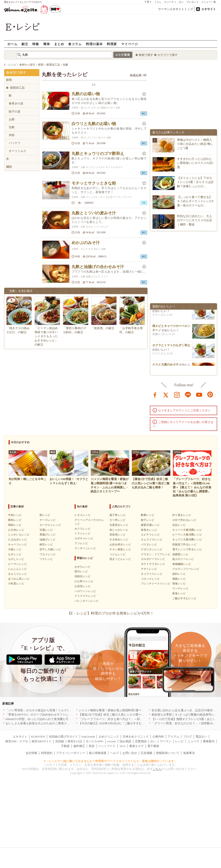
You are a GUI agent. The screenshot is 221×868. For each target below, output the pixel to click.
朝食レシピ (179, 584)
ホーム (12, 44)
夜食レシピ (179, 593)
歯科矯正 (79, 746)
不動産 (65, 746)
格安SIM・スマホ (17, 741)
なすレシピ (15, 554)
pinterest (210, 394)
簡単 (47, 44)
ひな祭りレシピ (84, 581)
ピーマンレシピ (18, 564)
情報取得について (168, 753)
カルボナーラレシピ (153, 559)
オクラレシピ (83, 529)
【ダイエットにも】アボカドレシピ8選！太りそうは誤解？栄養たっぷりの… (195, 182)
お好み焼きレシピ (120, 544)
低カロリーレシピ (183, 559)
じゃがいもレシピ (19, 535)
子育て (148, 2)
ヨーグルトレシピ (50, 525)
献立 (25, 44)
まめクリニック (109, 737)
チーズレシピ (48, 520)
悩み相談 (125, 741)
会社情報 (31, 753)
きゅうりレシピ (18, 574)
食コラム (75, 44)
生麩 (12, 127)
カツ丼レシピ (118, 520)
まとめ (59, 44)
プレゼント (193, 2)
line (188, 394)
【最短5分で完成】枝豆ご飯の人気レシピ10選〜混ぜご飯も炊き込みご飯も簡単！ (132, 715)
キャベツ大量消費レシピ (187, 530)
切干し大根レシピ (50, 549)
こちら (157, 769)
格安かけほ (75, 741)
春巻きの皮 (16, 103)
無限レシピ (179, 579)
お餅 (12, 119)
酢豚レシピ (148, 515)
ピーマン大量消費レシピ (187, 535)
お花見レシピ (83, 586)
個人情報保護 (98, 753)
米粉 (12, 135)
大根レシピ (15, 549)
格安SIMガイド (42, 741)
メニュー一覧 (209, 2)
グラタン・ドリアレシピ (156, 554)
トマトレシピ (83, 533)
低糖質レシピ (180, 554)
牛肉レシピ (15, 515)
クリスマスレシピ (85, 596)
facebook (155, 394)
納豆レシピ (46, 544)
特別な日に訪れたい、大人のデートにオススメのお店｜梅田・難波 (195, 220)
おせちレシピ (83, 567)
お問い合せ (130, 753)
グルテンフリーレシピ (186, 569)
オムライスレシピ (152, 540)
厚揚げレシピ (48, 535)
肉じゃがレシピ (119, 530)
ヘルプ (115, 753)
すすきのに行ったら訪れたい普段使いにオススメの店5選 (195, 163)
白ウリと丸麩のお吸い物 (94, 124)
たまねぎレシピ (18, 540)
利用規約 (47, 753)
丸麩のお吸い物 (86, 94)
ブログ (187, 737)
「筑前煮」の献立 (103, 328)
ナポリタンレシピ (152, 549)
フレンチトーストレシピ (156, 584)
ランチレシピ (180, 588)
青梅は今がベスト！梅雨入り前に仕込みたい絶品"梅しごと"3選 (195, 144)
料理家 (112, 44)
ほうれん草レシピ (19, 579)
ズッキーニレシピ (85, 548)
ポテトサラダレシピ (153, 564)
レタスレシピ (83, 515)
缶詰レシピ (179, 525)
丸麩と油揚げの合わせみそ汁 (98, 267)
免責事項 (189, 753)
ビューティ (170, 2)
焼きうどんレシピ (120, 559)
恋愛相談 (141, 741)
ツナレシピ (46, 559)
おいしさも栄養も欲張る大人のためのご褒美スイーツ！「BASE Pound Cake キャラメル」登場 (67, 723)
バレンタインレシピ (87, 601)
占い (182, 2)
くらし (158, 2)
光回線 (60, 741)
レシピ (179, 741)
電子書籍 (153, 746)
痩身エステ (137, 746)
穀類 (9, 80)
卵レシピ (45, 515)
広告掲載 (147, 753)
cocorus (112, 741)
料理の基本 (94, 44)
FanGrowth (88, 737)
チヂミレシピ (149, 569)
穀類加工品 (17, 88)
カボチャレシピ (84, 538)
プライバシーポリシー (71, 753)
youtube (199, 394)
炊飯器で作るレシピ (184, 544)
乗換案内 (209, 741)
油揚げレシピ (48, 540)
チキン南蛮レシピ (120, 549)
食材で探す (146, 55)
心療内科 (158, 737)
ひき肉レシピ (16, 530)
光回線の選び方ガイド (63, 737)
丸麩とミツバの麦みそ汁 (94, 213)
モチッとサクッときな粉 (94, 183)
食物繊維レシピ (182, 564)
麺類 (9, 167)
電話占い (201, 737)
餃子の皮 (15, 111)
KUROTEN (38, 737)
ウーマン (166, 741)
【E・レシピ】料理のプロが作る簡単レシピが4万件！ (111, 613)
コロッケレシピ (150, 579)
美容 (92, 746)
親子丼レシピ (118, 515)
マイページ (130, 44)
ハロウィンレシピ (85, 591)
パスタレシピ (149, 544)
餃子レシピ (148, 520)
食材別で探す (16, 73)
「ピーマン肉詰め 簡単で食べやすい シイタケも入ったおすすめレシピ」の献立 (46, 336)
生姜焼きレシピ (119, 525)
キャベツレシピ (18, 544)
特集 (36, 44)
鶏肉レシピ (15, 525)
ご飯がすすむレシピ (184, 598)
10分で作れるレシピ (184, 520)
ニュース (193, 741)
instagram (177, 394)
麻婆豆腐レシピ (150, 525)
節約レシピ (179, 574)
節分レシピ (81, 571)
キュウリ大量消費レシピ (187, 540)
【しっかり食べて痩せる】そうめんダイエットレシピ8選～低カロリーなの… (195, 201)
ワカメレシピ (48, 554)
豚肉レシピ (15, 520)
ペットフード (107, 746)
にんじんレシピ (18, 569)
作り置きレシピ (182, 515)
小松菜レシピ (16, 584)
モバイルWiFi (94, 741)
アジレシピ (81, 543)
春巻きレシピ (149, 530)
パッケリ (15, 143)
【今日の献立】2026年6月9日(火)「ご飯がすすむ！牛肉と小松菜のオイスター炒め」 (133, 723)
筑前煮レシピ (118, 535)
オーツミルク (18, 151)
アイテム (173, 737)
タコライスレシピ (152, 574)
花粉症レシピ (83, 576)
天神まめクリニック (136, 737)
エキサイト (209, 9)
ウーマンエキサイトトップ (175, 9)
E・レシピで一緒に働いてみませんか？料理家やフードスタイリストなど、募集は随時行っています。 (110, 761)
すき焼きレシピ (119, 540)
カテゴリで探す (167, 55)
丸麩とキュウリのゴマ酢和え (98, 154)
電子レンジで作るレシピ (187, 549)
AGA (123, 746)
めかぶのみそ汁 (86, 243)
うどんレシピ (118, 554)
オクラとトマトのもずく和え (171, 347)
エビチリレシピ (150, 535)
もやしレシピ (16, 559)
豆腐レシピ (46, 530)
